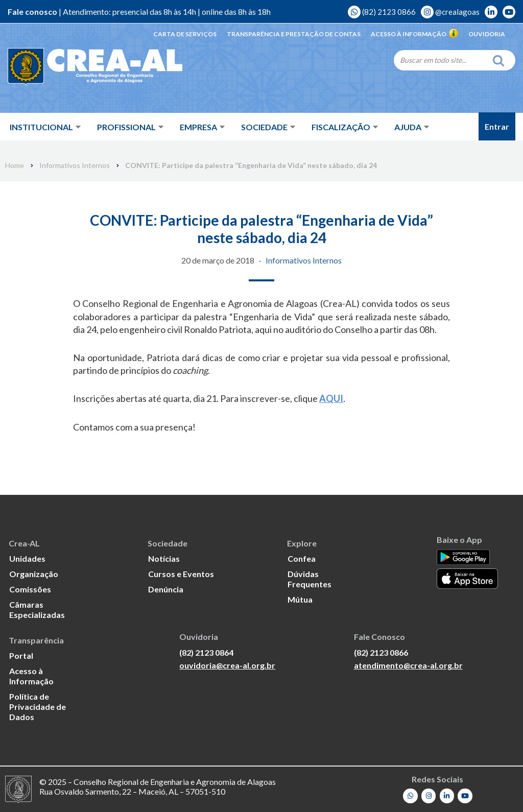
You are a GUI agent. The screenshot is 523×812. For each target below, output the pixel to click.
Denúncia (166, 589)
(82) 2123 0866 (382, 12)
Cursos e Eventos (181, 573)
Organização (34, 573)
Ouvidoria (487, 34)
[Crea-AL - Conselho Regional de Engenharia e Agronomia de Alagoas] (80, 66)
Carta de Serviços (185, 34)
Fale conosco (32, 11)
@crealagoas (450, 12)
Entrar (497, 126)
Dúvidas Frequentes (310, 578)
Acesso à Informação (414, 34)
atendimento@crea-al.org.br (408, 665)
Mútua (300, 599)
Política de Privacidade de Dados (38, 706)
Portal (21, 655)
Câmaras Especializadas (37, 609)
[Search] (440, 60)
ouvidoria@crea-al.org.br (227, 665)
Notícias (164, 558)
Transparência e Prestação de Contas (294, 34)
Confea (302, 558)
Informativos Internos (75, 165)
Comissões (30, 589)
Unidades (27, 558)
